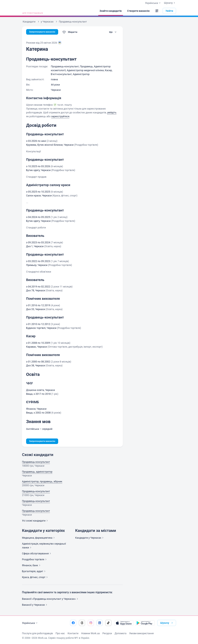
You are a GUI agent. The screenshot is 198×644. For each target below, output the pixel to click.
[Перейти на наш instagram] (91, 623)
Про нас (60, 633)
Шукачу (170, 3)
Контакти (73, 633)
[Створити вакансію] (138, 11)
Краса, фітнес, (35, 578)
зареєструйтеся (60, 116)
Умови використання (141, 633)
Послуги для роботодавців (37, 633)
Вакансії (35, 605)
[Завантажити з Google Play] (145, 623)
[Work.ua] (32, 11)
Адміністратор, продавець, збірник (42, 482)
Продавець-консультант (36, 462)
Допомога (121, 633)
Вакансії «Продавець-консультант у (51, 599)
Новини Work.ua (90, 633)
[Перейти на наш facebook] (73, 623)
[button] (157, 11)
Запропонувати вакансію (44, 32)
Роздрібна (35, 560)
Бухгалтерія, (34, 572)
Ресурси (107, 633)
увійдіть (112, 112)
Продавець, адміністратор (37, 472)
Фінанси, (32, 566)
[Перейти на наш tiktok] (108, 623)
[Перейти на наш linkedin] (100, 623)
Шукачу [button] (167, 623)
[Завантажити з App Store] (124, 623)
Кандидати (90, 538)
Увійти (169, 11)
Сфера (37, 554)
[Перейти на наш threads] (82, 623)
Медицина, (39, 538)
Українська (30, 623)
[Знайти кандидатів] (111, 11)
